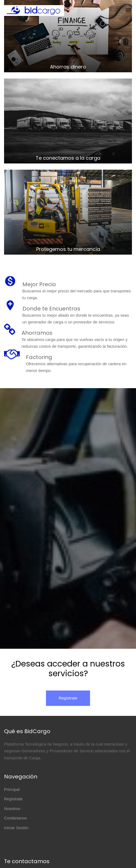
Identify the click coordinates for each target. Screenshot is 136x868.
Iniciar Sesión (16, 828)
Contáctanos (15, 818)
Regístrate (68, 698)
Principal (12, 789)
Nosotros (12, 809)
